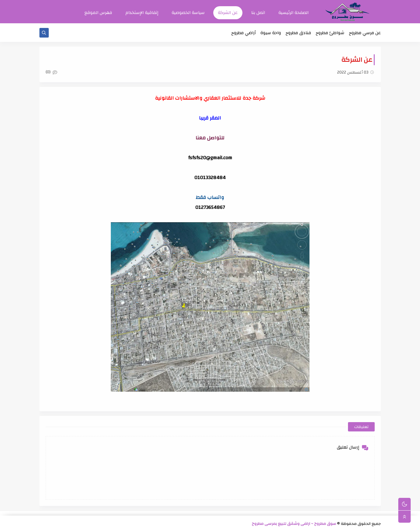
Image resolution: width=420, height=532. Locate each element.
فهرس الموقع (98, 13)
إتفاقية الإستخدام (142, 13)
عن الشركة (228, 13)
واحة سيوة (271, 33)
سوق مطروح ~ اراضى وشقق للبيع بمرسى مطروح (294, 524)
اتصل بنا (258, 13)
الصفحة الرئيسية (294, 13)
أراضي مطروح (244, 33)
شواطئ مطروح (330, 33)
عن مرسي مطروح (365, 33)
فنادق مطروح (298, 33)
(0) (51, 72)
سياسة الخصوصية (188, 13)
